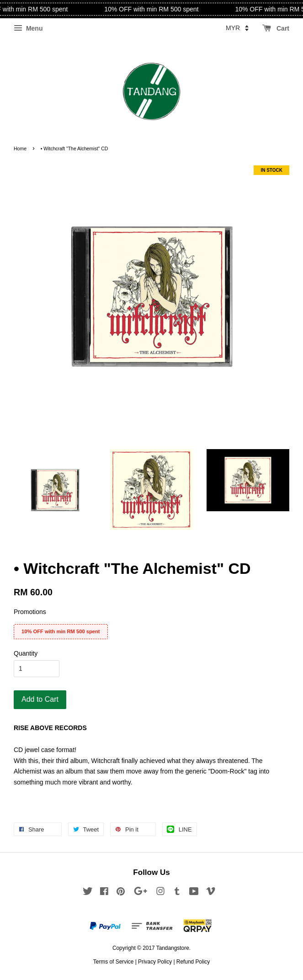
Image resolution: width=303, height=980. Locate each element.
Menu (28, 28)
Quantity (26, 653)
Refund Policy (193, 962)
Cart (276, 28)
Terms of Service (114, 962)
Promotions (30, 612)
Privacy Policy (155, 962)
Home (20, 148)
